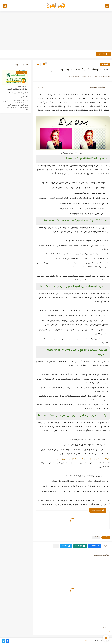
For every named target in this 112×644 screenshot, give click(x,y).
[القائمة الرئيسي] (107, 6)
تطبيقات (105, 64)
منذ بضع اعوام (22, 86)
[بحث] (5, 6)
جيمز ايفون (88, 641)
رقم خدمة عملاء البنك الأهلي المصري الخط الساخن (18, 93)
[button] (95, 546)
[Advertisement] (56, 31)
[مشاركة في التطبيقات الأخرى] (56, 546)
